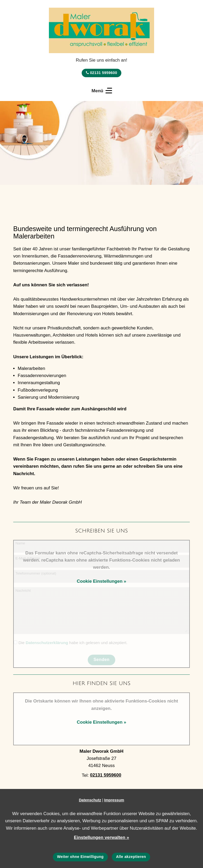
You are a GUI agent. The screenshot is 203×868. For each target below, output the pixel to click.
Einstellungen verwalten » (102, 837)
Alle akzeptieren (131, 857)
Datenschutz (90, 800)
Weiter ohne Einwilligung (80, 857)
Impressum (114, 800)
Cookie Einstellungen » (101, 581)
